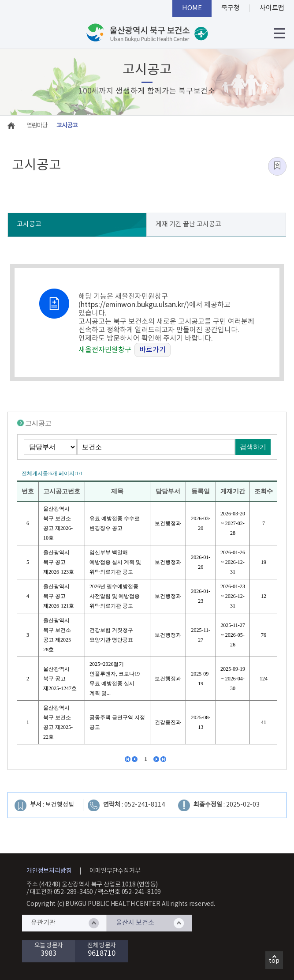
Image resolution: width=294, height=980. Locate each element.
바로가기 (153, 350)
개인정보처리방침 (49, 871)
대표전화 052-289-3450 (62, 892)
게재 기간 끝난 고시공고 (188, 224)
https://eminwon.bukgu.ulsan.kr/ (134, 305)
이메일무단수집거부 (115, 871)
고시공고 (29, 224)
